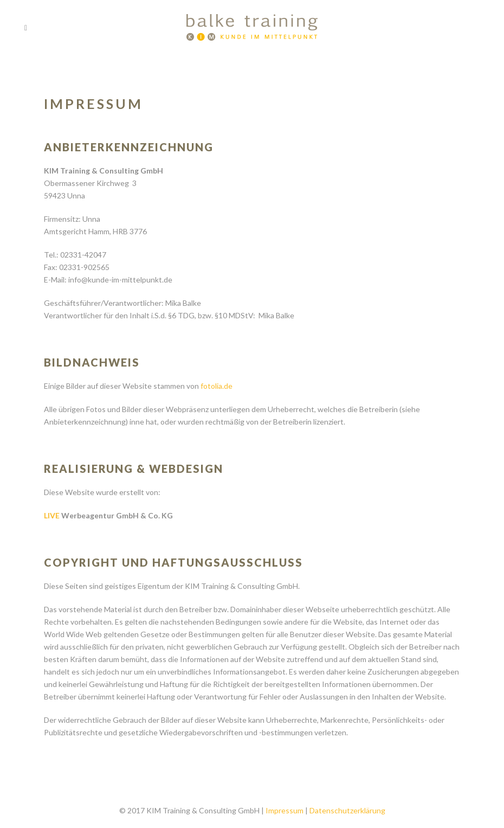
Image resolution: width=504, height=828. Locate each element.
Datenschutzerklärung (347, 810)
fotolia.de (217, 386)
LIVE (52, 515)
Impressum (285, 810)
